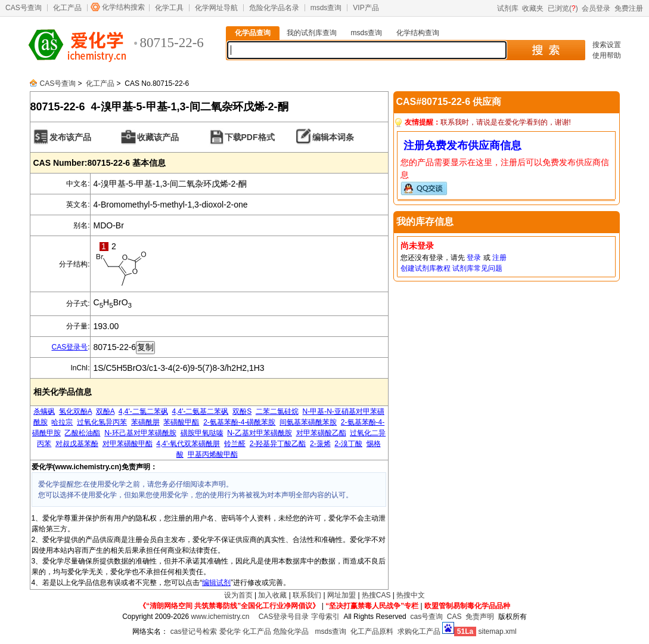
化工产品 (67, 8)
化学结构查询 (418, 33)
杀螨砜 (44, 411)
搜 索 (546, 50)
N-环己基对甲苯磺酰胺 (140, 433)
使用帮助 (607, 55)
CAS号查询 (24, 8)
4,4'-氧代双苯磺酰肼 (188, 444)
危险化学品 (291, 631)
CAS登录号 (69, 347)
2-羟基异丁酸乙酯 (278, 444)
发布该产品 (70, 137)
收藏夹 (533, 8)
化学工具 (169, 8)
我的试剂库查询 (312, 33)
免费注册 (629, 8)
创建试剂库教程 (426, 268)
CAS (454, 617)
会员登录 (596, 8)
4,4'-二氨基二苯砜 (201, 411)
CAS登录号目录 (284, 617)
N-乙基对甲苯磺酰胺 (260, 433)
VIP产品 (366, 8)
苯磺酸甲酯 (181, 422)
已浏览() (563, 8)
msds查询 (326, 8)
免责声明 (480, 617)
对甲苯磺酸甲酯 (128, 444)
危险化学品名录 (274, 8)
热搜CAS (376, 595)
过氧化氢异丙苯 (102, 422)
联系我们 (307, 595)
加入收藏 (272, 595)
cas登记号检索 (194, 631)
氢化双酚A (75, 411)
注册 (499, 258)
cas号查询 (426, 617)
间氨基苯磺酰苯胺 (308, 422)
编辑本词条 (333, 137)
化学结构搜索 (123, 7)
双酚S (242, 411)
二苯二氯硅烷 (277, 411)
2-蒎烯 (320, 444)
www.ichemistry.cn (221, 617)
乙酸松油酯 (82, 433)
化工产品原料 (372, 631)
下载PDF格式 (250, 137)
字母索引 (325, 617)
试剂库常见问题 (477, 268)
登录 (474, 258)
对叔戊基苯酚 (77, 444)
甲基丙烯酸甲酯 (213, 454)
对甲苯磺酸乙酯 (321, 433)
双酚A (105, 411)
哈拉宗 (62, 422)
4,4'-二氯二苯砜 (143, 411)
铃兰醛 (235, 444)
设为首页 (238, 595)
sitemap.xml (498, 631)
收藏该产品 (158, 137)
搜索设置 (607, 45)
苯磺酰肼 (145, 422)
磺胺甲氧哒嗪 (202, 433)
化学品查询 (253, 33)
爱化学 (230, 631)
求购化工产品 (419, 631)
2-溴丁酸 (348, 444)
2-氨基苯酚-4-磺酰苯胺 (239, 422)
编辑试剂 (216, 583)
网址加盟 (341, 595)
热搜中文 (411, 595)
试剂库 (508, 8)
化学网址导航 (216, 8)
